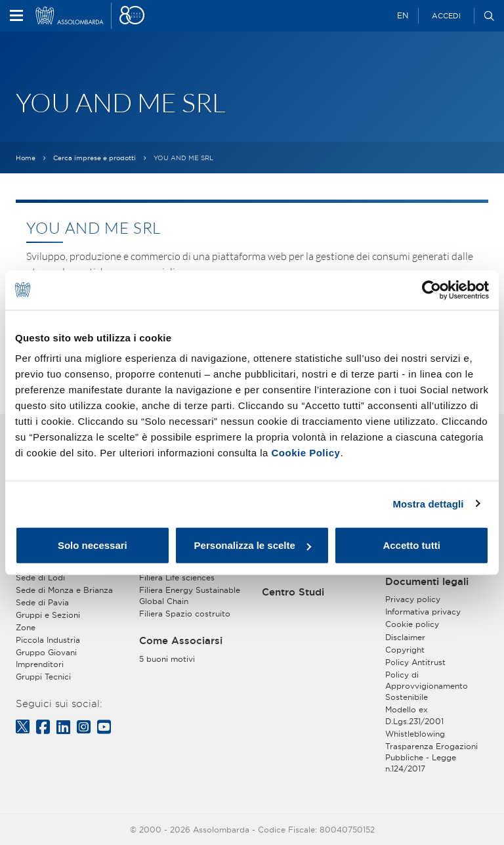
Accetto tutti (411, 545)
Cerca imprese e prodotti (94, 158)
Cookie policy (412, 624)
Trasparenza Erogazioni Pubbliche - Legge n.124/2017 (431, 757)
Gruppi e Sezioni (48, 615)
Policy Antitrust (415, 662)
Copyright (405, 650)
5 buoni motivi (167, 659)
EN (403, 15)
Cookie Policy (306, 453)
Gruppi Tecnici (43, 677)
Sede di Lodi (40, 577)
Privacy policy (413, 599)
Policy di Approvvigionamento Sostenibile (427, 686)
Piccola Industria (48, 640)
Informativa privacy (423, 612)
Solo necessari (93, 545)
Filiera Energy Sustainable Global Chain (190, 596)
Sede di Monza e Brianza (64, 590)
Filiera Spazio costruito (185, 614)
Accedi (446, 16)
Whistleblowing (415, 734)
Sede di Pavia (42, 602)
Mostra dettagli (428, 503)
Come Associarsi (181, 641)
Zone (26, 627)
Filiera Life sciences (177, 577)
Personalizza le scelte (253, 545)
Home (26, 158)
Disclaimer (405, 637)
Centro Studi (293, 592)
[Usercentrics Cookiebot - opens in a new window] (431, 290)
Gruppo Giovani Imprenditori (46, 658)
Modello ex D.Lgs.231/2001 (414, 715)
